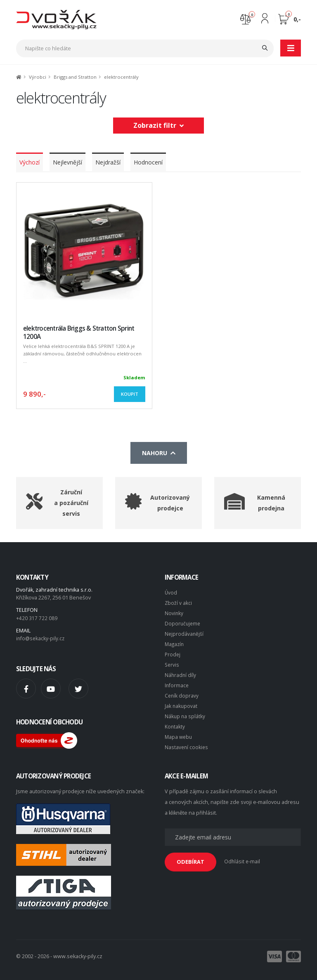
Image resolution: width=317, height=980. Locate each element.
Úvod (171, 592)
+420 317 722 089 (37, 618)
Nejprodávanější (185, 632)
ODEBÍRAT (190, 857)
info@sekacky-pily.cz (41, 638)
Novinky (174, 612)
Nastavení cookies (187, 741)
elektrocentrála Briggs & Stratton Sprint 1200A (79, 333)
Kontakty (175, 721)
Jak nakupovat (181, 701)
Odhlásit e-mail (242, 857)
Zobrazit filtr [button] (158, 125)
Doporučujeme (183, 622)
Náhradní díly (181, 671)
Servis (172, 662)
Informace (177, 681)
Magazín (175, 642)
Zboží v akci (179, 602)
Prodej (173, 652)
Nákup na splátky (185, 711)
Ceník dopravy (182, 691)
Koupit (130, 394)
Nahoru (159, 453)
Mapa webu (179, 731)
